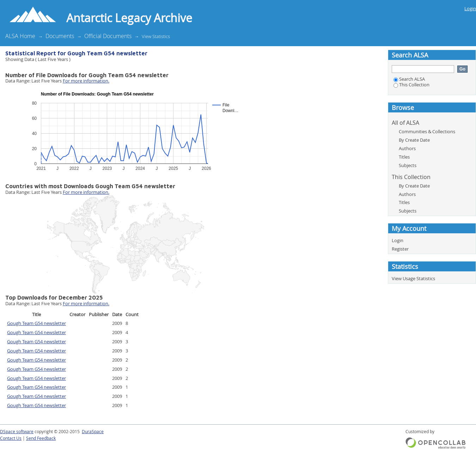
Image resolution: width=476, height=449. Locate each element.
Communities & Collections (427, 131)
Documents (60, 36)
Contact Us (11, 438)
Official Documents (108, 36)
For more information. (86, 81)
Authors (407, 148)
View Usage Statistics (413, 278)
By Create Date (414, 140)
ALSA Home (20, 36)
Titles (404, 157)
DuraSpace (93, 432)
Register (400, 249)
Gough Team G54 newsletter (36, 323)
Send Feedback (41, 438)
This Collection (411, 85)
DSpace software (17, 432)
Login (470, 8)
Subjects (408, 165)
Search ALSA (409, 79)
